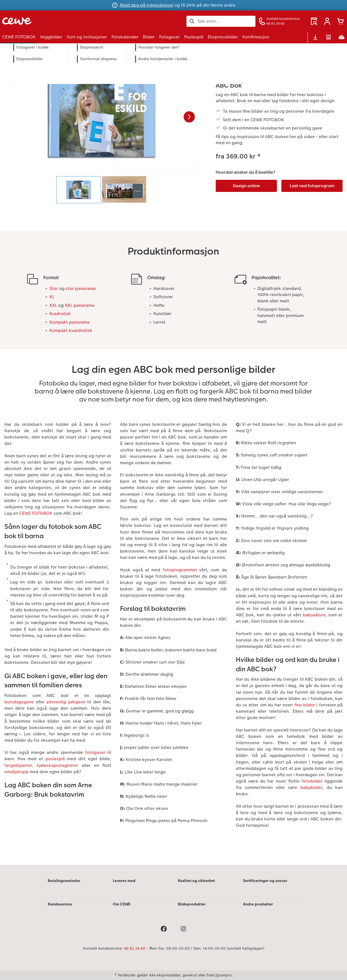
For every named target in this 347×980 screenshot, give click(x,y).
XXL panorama (80, 305)
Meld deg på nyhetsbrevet (146, 5)
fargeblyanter (18, 765)
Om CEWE (122, 904)
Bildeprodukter (192, 904)
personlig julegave (66, 702)
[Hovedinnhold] (174, 462)
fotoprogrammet (180, 570)
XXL (53, 305)
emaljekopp (16, 772)
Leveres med (124, 881)
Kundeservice (60, 904)
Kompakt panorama (70, 322)
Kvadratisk (60, 314)
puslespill (55, 759)
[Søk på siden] (221, 21)
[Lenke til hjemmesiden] (56, 21)
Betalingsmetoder (64, 881)
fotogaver (95, 752)
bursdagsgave (19, 702)
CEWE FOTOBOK (36, 513)
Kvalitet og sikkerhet (196, 881)
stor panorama (81, 288)
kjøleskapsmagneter (58, 765)
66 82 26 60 (135, 948)
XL (52, 297)
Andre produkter (258, 904)
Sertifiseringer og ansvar (265, 881)
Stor (54, 288)
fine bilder (305, 705)
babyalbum (314, 615)
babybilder (311, 787)
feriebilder (312, 781)
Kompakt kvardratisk (71, 330)
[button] (327, 21)
